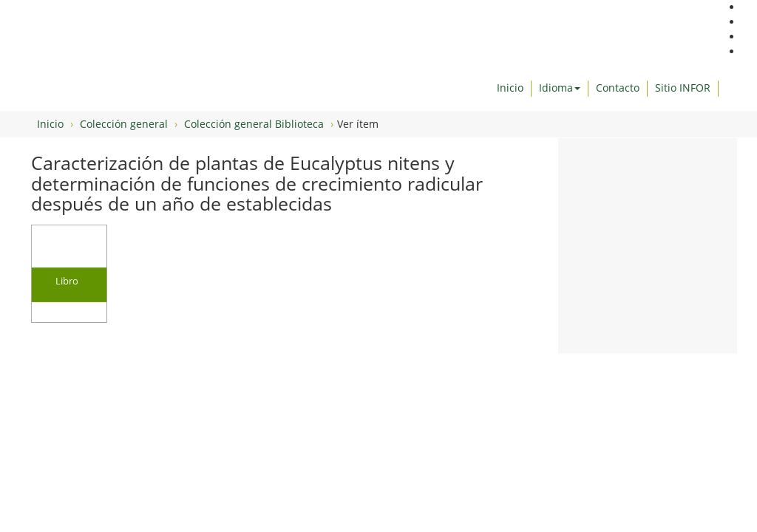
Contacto (618, 88)
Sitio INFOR (683, 88)
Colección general (124, 124)
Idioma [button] (560, 88)
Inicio (510, 88)
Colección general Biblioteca (254, 124)
